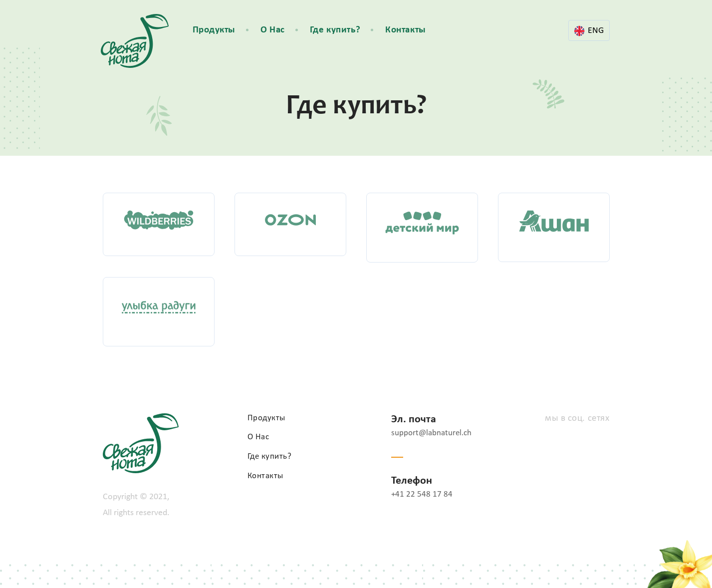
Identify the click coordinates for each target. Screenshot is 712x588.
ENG (589, 31)
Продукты (214, 30)
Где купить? (335, 30)
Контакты (406, 30)
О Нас (273, 30)
